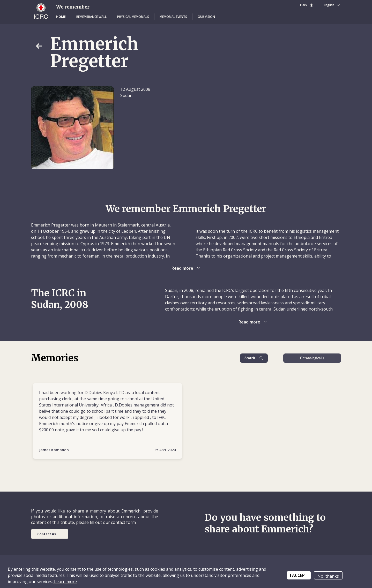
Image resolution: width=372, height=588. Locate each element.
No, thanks (328, 576)
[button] (61, 17)
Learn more (65, 582)
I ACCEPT (299, 575)
